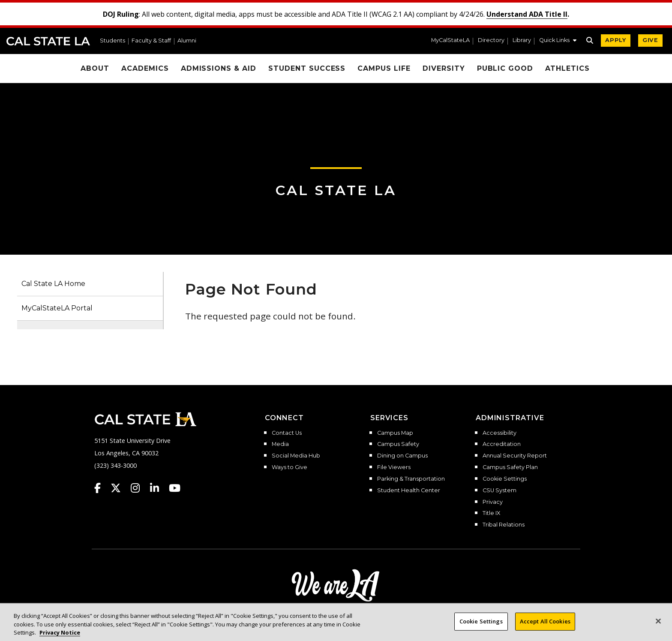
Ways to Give (289, 467)
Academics (145, 68)
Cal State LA (48, 41)
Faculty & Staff (151, 41)
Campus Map (395, 433)
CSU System (499, 491)
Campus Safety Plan (510, 467)
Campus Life (384, 68)
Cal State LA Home (53, 284)
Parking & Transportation (411, 479)
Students (112, 41)
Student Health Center (409, 491)
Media (280, 444)
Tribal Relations (504, 525)
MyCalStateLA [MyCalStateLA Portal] (450, 41)
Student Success (307, 68)
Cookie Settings (505, 479)
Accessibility (499, 433)
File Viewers (394, 467)
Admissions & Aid (219, 68)
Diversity (444, 68)
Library (522, 41)
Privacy (493, 502)
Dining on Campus (402, 456)
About (95, 68)
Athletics (567, 68)
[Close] (658, 628)
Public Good (505, 68)
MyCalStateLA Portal (57, 308)
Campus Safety (398, 444)
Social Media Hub (296, 456)
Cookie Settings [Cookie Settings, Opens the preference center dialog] (481, 628)
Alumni (187, 41)
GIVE (650, 40)
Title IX (491, 513)
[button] (558, 41)
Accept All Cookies (545, 628)
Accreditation (502, 444)
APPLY (616, 40)
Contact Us (287, 433)
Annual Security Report (515, 456)
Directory (491, 41)
